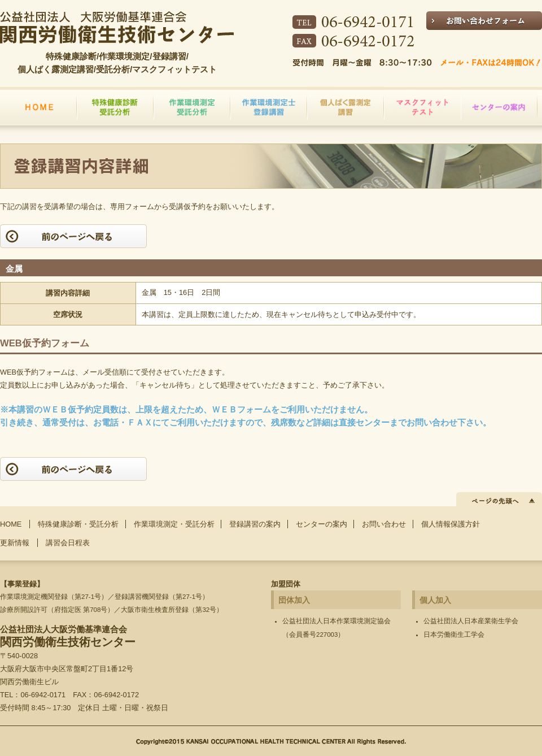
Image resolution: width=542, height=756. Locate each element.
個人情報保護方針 (451, 524)
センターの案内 (322, 524)
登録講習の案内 (255, 524)
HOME (11, 524)
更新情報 (15, 543)
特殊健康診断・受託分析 (78, 524)
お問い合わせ (384, 524)
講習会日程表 (68, 543)
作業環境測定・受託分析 (174, 524)
